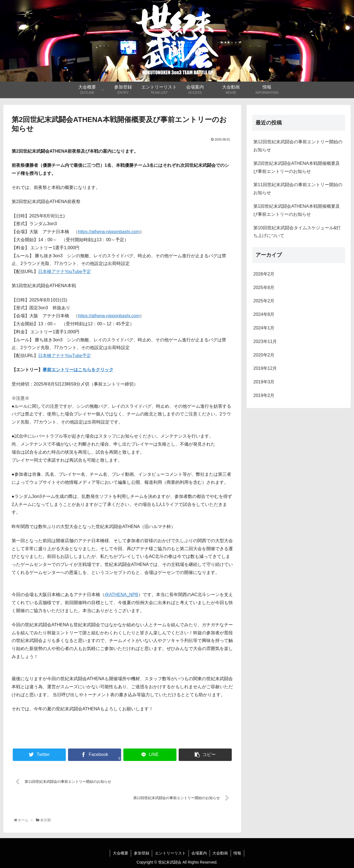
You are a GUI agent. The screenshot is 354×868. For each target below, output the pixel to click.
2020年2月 (264, 355)
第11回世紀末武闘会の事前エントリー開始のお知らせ (298, 189)
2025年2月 (264, 301)
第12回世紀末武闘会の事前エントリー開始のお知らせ (298, 146)
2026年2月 (264, 274)
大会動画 (221, 853)
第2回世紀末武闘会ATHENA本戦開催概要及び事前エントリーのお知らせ (297, 167)
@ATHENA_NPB (121, 595)
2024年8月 (264, 314)
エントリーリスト (170, 853)
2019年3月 (264, 382)
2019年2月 (264, 395)
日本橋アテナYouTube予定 (65, 271)
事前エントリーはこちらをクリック (78, 370)
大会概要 (120, 853)
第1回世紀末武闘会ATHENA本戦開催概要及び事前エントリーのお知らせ (297, 210)
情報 (238, 853)
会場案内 (199, 853)
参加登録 (141, 853)
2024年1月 (264, 328)
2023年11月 (265, 341)
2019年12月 (265, 368)
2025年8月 (264, 288)
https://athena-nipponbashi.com (109, 232)
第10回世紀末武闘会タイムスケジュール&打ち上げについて (297, 232)
